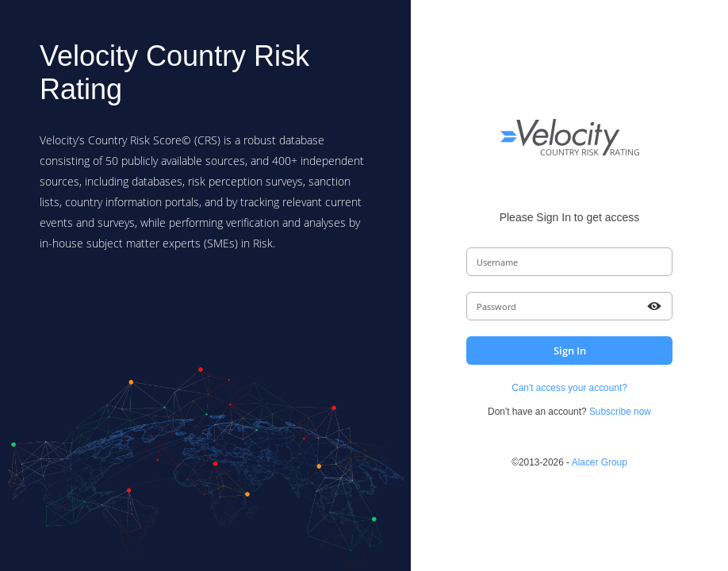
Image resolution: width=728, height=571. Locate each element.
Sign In (570, 351)
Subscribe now (620, 412)
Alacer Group (600, 462)
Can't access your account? (569, 388)
